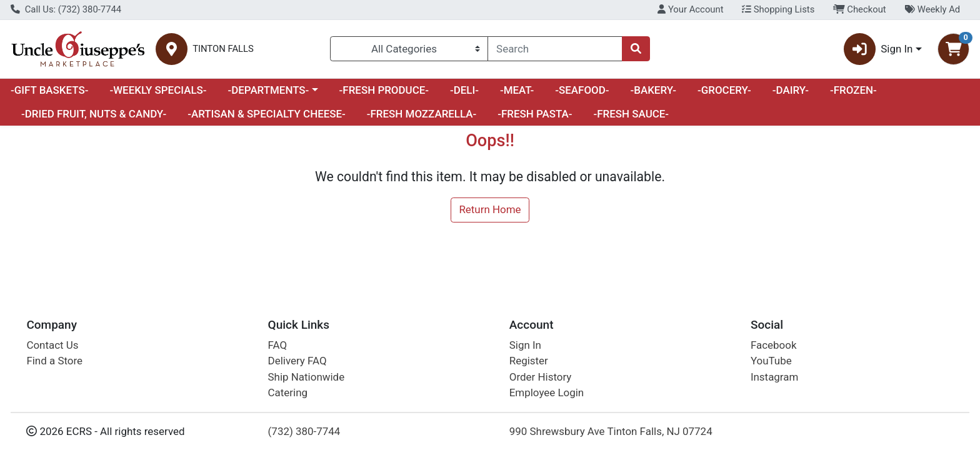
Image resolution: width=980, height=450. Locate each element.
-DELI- (464, 90)
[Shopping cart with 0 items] (953, 49)
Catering (288, 392)
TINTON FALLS (223, 49)
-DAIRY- (791, 90)
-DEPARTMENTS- (268, 90)
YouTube (771, 361)
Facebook (774, 345)
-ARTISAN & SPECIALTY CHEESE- (267, 114)
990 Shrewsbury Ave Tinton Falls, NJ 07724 (611, 431)
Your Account (690, 9)
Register (529, 361)
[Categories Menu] (409, 49)
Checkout (860, 9)
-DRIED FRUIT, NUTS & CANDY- (94, 114)
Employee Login (547, 392)
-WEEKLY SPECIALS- (158, 90)
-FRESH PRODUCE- (384, 90)
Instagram (774, 377)
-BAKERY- (653, 90)
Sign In (525, 345)
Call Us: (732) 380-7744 (66, 9)
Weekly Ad (932, 9)
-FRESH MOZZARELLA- (422, 114)
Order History (541, 377)
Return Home (490, 209)
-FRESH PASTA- (535, 114)
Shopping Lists (778, 9)
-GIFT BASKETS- (50, 90)
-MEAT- (517, 90)
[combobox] (555, 49)
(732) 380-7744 (304, 431)
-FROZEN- (853, 90)
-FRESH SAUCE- (631, 114)
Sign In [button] (878, 49)
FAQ (278, 345)
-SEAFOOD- (582, 90)
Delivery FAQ (297, 361)
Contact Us (52, 345)
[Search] (555, 49)
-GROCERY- (724, 90)
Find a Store (54, 361)
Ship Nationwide (307, 377)
